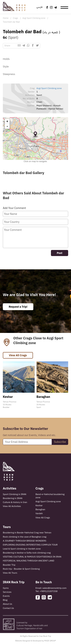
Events (6, 596)
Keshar (39, 505)
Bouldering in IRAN (13, 498)
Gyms (6, 588)
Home (6, 18)
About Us (7, 604)
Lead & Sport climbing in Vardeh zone (22, 549)
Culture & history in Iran (15, 502)
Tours (7, 527)
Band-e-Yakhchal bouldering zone (50, 496)
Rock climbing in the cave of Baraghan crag (25, 537)
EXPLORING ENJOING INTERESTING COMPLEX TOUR (30, 545)
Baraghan (40, 509)
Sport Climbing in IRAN (15, 494)
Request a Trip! (18, 307)
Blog (5, 600)
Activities (10, 488)
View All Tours (10, 573)
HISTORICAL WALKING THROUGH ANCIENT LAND (28, 561)
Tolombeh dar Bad (11, 22)
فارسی (39, 7)
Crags (16, 18)
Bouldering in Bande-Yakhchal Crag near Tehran (27, 532)
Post (60, 253)
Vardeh (39, 513)
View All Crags (18, 355)
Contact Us (8, 608)
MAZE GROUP (50, 641)
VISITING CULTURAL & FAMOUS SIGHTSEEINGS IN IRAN (32, 557)
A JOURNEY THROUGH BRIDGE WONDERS (25, 541)
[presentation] (6, 388)
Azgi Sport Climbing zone (34, 18)
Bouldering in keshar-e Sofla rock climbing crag (27, 553)
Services (7, 592)
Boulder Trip (9, 565)
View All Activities (12, 506)
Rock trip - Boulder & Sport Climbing (21, 569)
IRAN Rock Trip (14, 582)
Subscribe (60, 442)
